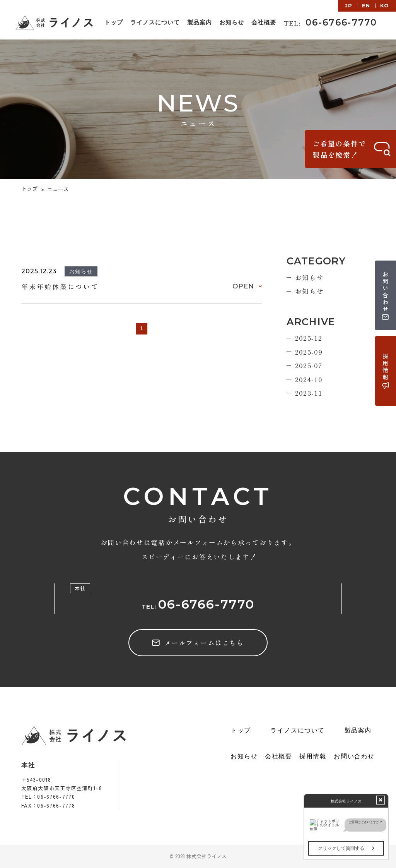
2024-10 (309, 379)
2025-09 (309, 352)
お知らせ (310, 277)
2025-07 (309, 365)
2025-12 (309, 338)
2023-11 (309, 393)
